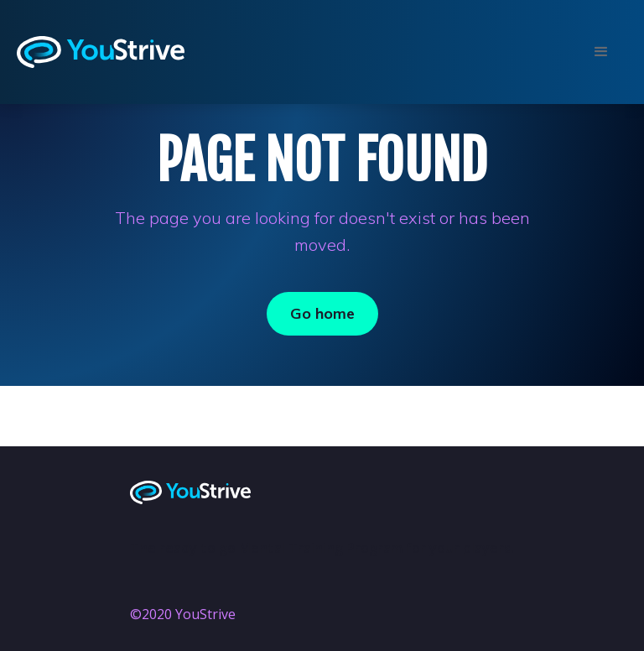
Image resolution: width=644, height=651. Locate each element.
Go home (322, 313)
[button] (600, 52)
